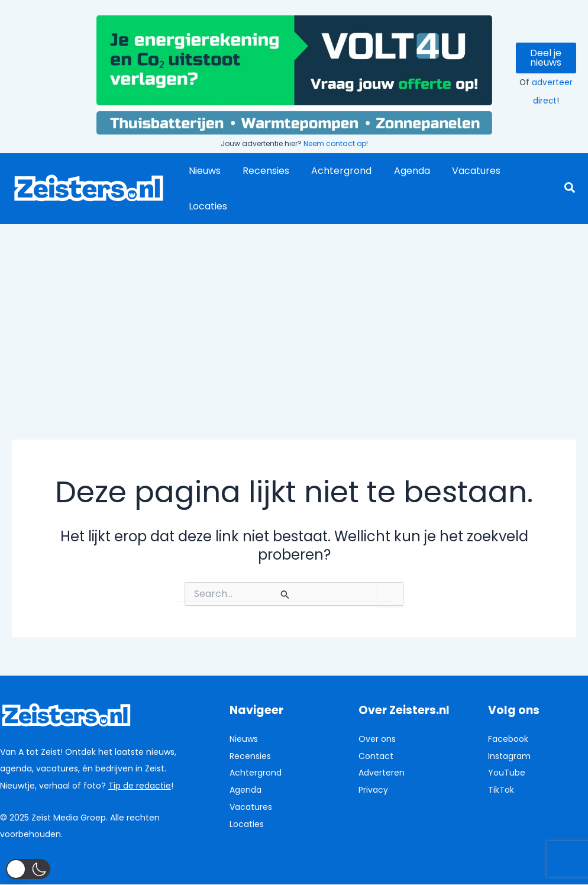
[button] (570, 189)
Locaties (206, 206)
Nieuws (203, 171)
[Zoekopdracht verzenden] (285, 595)
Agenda (401, 171)
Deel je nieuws (546, 58)
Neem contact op (335, 143)
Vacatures (462, 171)
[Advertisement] (294, 313)
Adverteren (382, 773)
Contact (376, 756)
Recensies (261, 171)
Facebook (508, 739)
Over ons (377, 739)
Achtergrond (334, 171)
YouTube (507, 773)
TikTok (501, 790)
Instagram (509, 756)
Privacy (373, 790)
